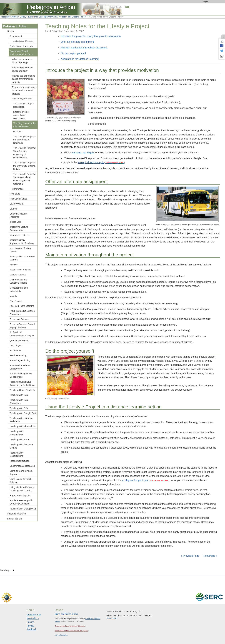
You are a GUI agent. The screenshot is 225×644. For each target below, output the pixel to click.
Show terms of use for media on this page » (72, 631)
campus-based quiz (83, 153)
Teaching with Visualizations (16, 454)
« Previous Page (190, 556)
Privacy (30, 626)
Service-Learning (18, 355)
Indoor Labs (15, 222)
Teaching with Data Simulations (19, 402)
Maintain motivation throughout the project (84, 48)
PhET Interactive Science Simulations (22, 313)
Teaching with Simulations (22, 426)
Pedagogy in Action (9, 17)
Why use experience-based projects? (23, 69)
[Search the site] (118, 7)
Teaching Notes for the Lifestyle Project (25, 125)
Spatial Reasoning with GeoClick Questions (21, 502)
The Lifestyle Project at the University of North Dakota (25, 166)
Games (13, 209)
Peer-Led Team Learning (22, 306)
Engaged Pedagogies (20, 496)
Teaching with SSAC (20, 439)
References (18, 189)
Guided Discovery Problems (18, 215)
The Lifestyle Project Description (23, 105)
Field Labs (15, 194)
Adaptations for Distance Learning (80, 59)
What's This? (112, 618)
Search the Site (15, 519)
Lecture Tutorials (18, 275)
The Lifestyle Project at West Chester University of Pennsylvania (25, 153)
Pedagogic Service (16, 514)
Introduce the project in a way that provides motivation (91, 36)
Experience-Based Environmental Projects (47, 17)
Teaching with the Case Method (21, 446)
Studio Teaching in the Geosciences (21, 375)
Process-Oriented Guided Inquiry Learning (22, 326)
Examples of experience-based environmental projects (24, 90)
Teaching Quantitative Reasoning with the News (22, 383)
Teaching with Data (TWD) (23, 509)
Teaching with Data (19, 395)
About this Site (34, 615)
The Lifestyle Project (77, 17)
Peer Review (16, 301)
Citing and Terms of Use (66, 614)
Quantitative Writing (19, 341)
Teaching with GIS (19, 408)
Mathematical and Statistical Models (18, 281)
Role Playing (16, 346)
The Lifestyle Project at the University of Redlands (25, 140)
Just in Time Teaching (20, 270)
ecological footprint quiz (91, 162)
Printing (30, 622)
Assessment (16, 36)
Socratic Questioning (20, 360)
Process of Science (19, 319)
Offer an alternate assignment (77, 42)
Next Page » (210, 556)
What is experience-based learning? (22, 61)
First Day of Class (18, 199)
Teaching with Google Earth (23, 413)
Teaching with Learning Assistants (21, 420)
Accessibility (33, 618)
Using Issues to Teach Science (21, 481)
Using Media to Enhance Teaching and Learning (22, 489)
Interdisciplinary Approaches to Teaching (22, 242)
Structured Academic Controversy (20, 367)
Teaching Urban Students (22, 390)
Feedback (31, 629)
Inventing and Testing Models (20, 250)
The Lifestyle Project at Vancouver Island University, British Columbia (25, 179)
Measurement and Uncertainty (19, 289)
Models (13, 296)
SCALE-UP (15, 350)
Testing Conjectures (19, 461)
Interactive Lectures (19, 235)
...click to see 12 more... (23, 41)
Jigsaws (14, 265)
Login (205, 2)
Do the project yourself (73, 53)
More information (61, 635)
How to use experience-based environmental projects (24, 79)
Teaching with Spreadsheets (16, 433)
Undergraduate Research (22, 466)
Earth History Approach (21, 46)
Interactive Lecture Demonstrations (19, 228)
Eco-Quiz (18, 132)
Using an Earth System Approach (21, 473)
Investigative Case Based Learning (22, 258)
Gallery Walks (16, 204)
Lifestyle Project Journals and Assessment (21, 115)
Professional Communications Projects (22, 334)
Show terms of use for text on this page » (71, 626)
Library (23, 17)
